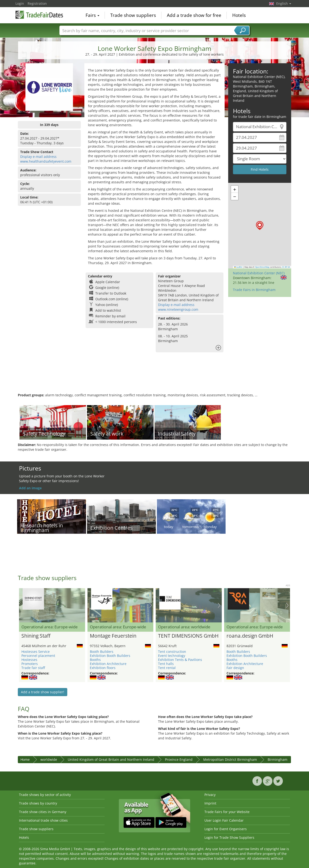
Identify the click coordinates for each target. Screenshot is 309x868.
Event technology (172, 656)
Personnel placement (38, 656)
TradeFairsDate (39, 15)
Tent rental (167, 668)
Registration (37, 3)
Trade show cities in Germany (43, 812)
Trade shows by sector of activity (45, 795)
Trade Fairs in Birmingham (254, 290)
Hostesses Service (36, 652)
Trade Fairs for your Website (227, 812)
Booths (95, 660)
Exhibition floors (103, 668)
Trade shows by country (38, 803)
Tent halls (166, 664)
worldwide (49, 759)
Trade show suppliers (133, 15)
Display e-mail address (38, 157)
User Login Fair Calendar (224, 820)
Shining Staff (36, 636)
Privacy (210, 795)
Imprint (210, 803)
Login (20, 3)
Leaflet (238, 267)
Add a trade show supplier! (43, 692)
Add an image (30, 488)
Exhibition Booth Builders (110, 656)
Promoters (30, 664)
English (284, 3)
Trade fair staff (33, 668)
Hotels (239, 15)
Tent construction (172, 652)
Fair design (235, 668)
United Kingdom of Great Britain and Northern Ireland (111, 759)
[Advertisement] (154, 377)
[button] (260, 225)
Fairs (92, 15)
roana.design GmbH (250, 636)
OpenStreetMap (262, 267)
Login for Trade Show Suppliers (229, 837)
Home (25, 759)
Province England (179, 759)
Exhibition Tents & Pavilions (180, 660)
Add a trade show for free (194, 15)
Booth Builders (102, 652)
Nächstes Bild (151, 605)
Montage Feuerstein (113, 636)
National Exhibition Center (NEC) (259, 273)
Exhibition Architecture (108, 664)
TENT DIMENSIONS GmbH (188, 636)
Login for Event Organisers (226, 829)
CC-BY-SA (286, 267)
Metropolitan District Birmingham (230, 759)
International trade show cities (43, 820)
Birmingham (278, 759)
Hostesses (29, 660)
